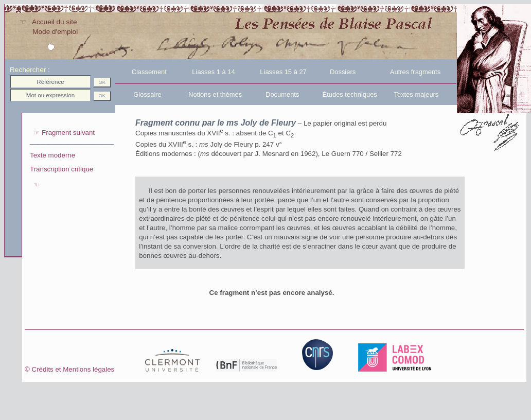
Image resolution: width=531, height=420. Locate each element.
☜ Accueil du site (48, 22)
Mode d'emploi (48, 32)
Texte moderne (52, 155)
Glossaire (139, 94)
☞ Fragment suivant (62, 133)
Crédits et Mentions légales (88, 369)
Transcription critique (61, 169)
